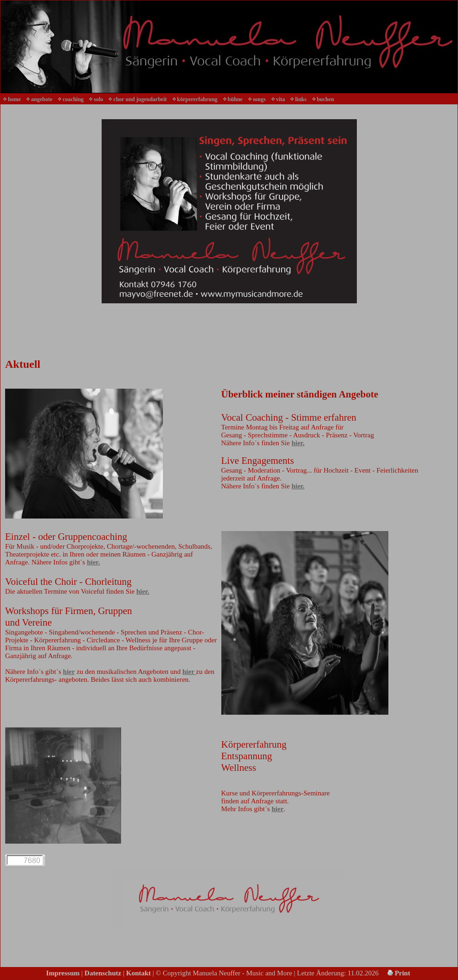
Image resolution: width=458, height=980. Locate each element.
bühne (235, 99)
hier (69, 672)
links (301, 99)
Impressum (63, 973)
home (14, 99)
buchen (326, 99)
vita (281, 99)
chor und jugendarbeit (140, 99)
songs (259, 99)
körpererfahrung (197, 99)
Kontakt (139, 973)
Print (399, 973)
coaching (73, 99)
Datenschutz (103, 973)
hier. (298, 443)
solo (98, 99)
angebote (42, 99)
